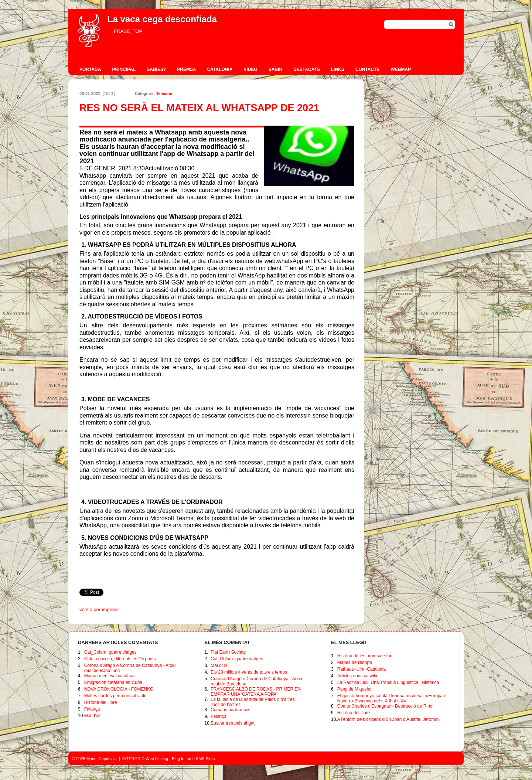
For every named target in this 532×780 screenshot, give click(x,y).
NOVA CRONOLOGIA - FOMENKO (119, 689)
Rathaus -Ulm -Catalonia (362, 669)
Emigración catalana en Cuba (113, 682)
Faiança (92, 709)
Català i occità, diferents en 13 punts (120, 659)
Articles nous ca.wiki (357, 676)
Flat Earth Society (228, 652)
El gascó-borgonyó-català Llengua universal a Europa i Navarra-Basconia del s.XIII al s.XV (391, 698)
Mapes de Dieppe (355, 663)
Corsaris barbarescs (230, 710)
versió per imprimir (99, 609)
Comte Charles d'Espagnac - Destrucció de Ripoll (386, 706)
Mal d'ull (92, 716)
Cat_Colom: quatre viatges (110, 652)
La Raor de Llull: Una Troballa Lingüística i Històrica (388, 682)
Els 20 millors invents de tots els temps (249, 672)
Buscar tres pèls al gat (233, 723)
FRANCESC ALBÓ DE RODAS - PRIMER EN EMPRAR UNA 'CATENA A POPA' (256, 692)
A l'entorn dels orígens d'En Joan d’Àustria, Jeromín (388, 719)
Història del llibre (101, 702)
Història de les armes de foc (365, 656)
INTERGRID (134, 759)
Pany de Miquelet (354, 689)
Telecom (164, 93)
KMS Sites (205, 759)
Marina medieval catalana (110, 676)
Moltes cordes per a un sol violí (115, 696)
